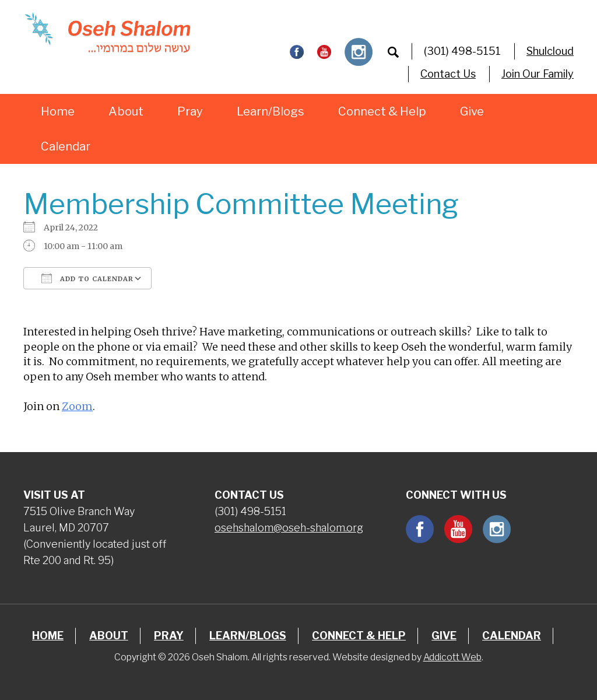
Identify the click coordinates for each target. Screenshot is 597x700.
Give (472, 111)
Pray (190, 111)
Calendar (66, 146)
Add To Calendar (87, 278)
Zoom (77, 406)
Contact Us (448, 74)
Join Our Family (538, 74)
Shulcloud (550, 51)
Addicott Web (452, 657)
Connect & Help (382, 111)
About (126, 111)
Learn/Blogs (271, 111)
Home (58, 111)
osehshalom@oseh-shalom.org (289, 528)
